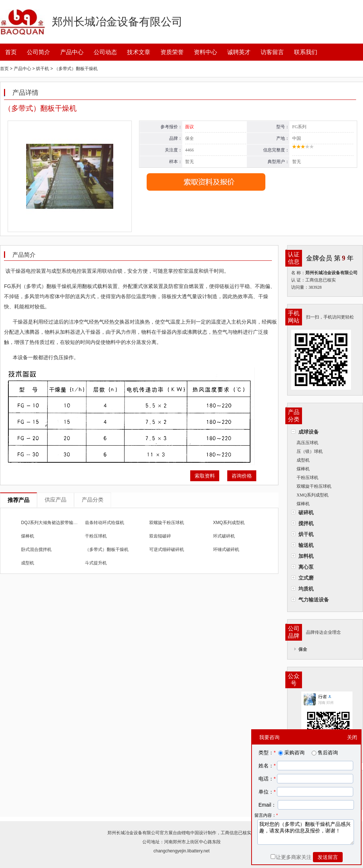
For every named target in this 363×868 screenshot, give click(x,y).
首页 (11, 52)
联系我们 (306, 52)
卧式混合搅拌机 (36, 549)
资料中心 (205, 52)
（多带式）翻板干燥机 (107, 549)
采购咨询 (291, 753)
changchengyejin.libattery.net (182, 851)
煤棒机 (303, 469)
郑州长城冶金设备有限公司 (134, 833)
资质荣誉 (172, 52)
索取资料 (205, 476)
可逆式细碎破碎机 (167, 549)
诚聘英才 (239, 52)
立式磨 (306, 578)
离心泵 (306, 567)
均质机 (306, 589)
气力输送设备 (314, 600)
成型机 (303, 460)
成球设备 (309, 432)
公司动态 (105, 52)
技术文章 (139, 52)
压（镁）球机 (310, 451)
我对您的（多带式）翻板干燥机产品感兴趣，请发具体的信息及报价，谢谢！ (306, 832)
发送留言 (328, 857)
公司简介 (38, 52)
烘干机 (306, 534)
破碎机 (306, 512)
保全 (303, 649)
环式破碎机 (224, 536)
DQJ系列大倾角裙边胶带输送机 (52, 523)
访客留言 (272, 52)
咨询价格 (242, 476)
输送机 (306, 545)
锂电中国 (190, 833)
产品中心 (72, 52)
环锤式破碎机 (226, 549)
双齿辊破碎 (160, 536)
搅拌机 (306, 523)
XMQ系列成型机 (313, 495)
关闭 (352, 737)
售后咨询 (324, 753)
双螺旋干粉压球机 (314, 486)
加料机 (306, 556)
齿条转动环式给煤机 (105, 523)
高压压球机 (307, 443)
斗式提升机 (96, 563)
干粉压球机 (307, 478)
